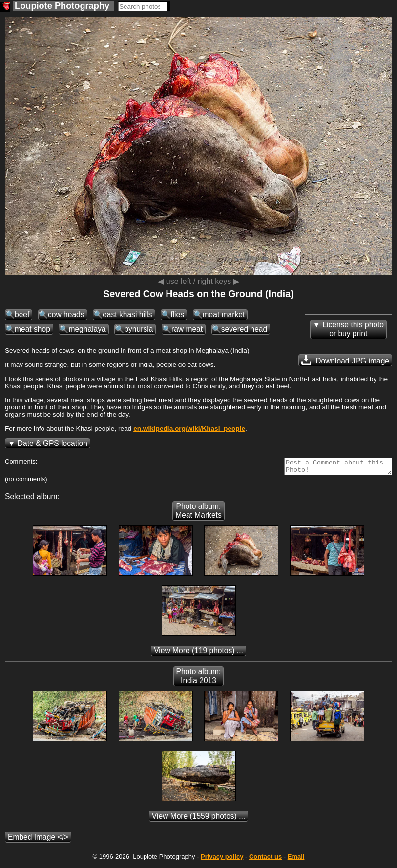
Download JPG (345, 360)
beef (22, 314)
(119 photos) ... (198, 654)
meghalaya (87, 329)
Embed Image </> (38, 840)
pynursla (138, 329)
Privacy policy (222, 859)
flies (177, 314)
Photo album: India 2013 (199, 679)
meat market (224, 314)
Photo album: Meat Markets (198, 514)
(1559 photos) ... (198, 819)
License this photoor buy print (353, 329)
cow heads (66, 314)
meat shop (32, 329)
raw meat (187, 329)
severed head (244, 329)
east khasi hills (127, 314)
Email (296, 859)
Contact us (265, 859)
